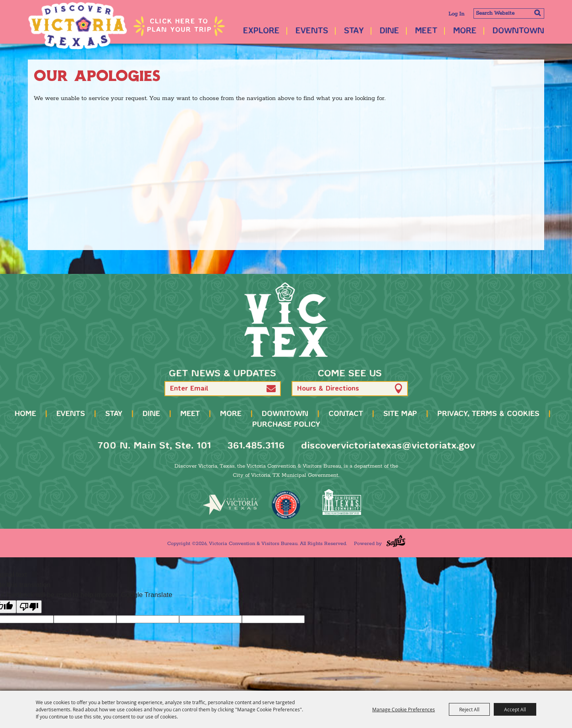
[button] (271, 388)
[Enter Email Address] (223, 389)
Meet (426, 31)
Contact (346, 414)
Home (25, 414)
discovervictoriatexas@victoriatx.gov (388, 446)
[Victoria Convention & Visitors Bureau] (77, 26)
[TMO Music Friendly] (286, 505)
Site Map (400, 414)
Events (312, 31)
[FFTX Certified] (342, 502)
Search (537, 13)
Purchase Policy (286, 425)
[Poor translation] (29, 607)
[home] (286, 320)
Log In (456, 14)
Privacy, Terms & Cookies (488, 414)
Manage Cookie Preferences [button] (404, 709)
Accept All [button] (515, 709)
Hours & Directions (328, 389)
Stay (354, 31)
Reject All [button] (469, 709)
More (465, 31)
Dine (389, 31)
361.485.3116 (256, 446)
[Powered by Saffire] (396, 541)
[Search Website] (509, 13)
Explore (261, 31)
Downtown (518, 31)
